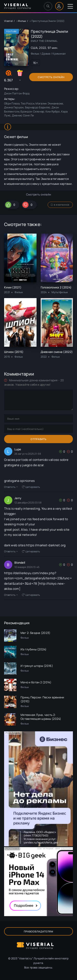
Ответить (11, 487)
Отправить (39, 439)
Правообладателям (38, 931)
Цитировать (31, 487)
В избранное (60, 205)
